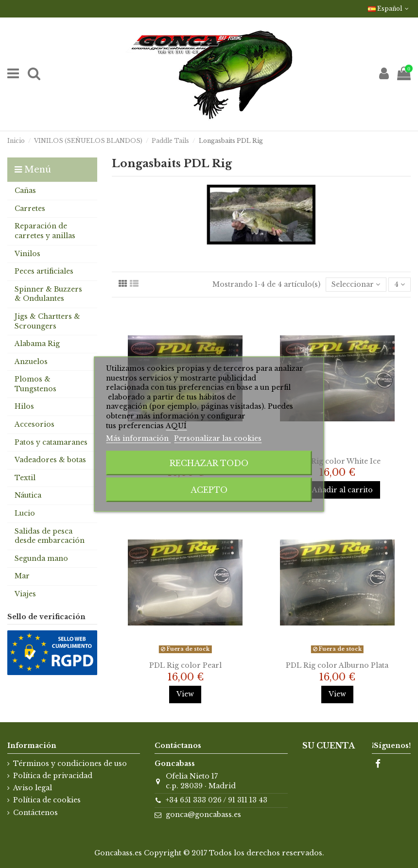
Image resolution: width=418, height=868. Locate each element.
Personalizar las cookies (218, 438)
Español (389, 9)
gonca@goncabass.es (203, 815)
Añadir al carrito (337, 490)
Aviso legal (33, 788)
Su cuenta (329, 746)
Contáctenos (35, 813)
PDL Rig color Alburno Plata (337, 665)
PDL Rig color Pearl (185, 665)
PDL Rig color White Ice (337, 461)
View (185, 694)
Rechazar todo (209, 463)
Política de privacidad (53, 776)
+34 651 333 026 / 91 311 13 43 (217, 800)
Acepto (209, 489)
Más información (138, 438)
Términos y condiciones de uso (70, 764)
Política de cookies (47, 800)
